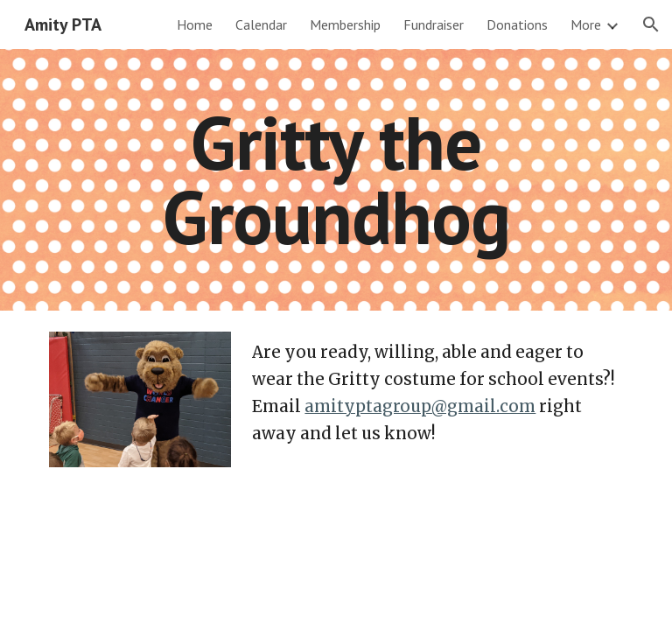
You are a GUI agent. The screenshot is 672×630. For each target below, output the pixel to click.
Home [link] (195, 24)
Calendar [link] (261, 24)
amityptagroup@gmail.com (420, 406)
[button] (651, 24)
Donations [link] (517, 24)
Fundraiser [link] (434, 24)
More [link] (586, 24)
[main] (336, 180)
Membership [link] (345, 24)
